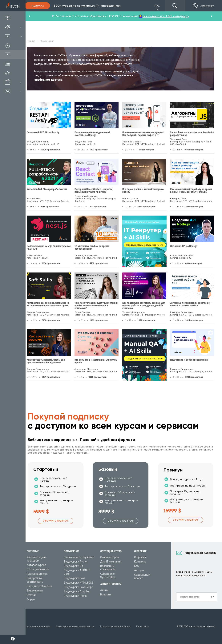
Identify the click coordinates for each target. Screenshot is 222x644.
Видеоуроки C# (74, 566)
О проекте (140, 557)
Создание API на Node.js (184, 246)
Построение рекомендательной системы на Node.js (92, 134)
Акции (104, 590)
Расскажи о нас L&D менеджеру (166, 16)
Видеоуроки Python (76, 562)
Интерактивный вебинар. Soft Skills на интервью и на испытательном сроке (48, 304)
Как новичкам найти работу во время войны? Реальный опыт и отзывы (191, 191)
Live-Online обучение (40, 586)
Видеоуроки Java (75, 578)
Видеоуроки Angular (77, 591)
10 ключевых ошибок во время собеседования (92, 248)
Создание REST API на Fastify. (43, 133)
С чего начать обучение (79, 557)
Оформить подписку (56, 521)
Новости (105, 594)
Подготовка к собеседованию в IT (189, 360)
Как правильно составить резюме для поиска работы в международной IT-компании (144, 306)
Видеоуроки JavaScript (78, 587)
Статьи (31, 595)
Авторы (139, 570)
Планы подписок (37, 574)
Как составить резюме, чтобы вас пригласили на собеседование (46, 361)
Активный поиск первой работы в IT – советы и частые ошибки (191, 304)
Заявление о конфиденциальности (75, 626)
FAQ (137, 566)
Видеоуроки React (75, 596)
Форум (31, 599)
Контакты (140, 562)
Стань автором (110, 557)
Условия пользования (39, 626)
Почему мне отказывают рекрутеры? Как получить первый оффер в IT (143, 134)
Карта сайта (142, 626)
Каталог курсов (36, 565)
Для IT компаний (111, 562)
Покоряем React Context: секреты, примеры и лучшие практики (94, 191)
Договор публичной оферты (115, 626)
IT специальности (38, 569)
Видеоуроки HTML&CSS (79, 583)
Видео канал (35, 590)
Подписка (37, 6)
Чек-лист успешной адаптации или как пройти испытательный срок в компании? (96, 306)
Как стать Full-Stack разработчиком (47, 189)
